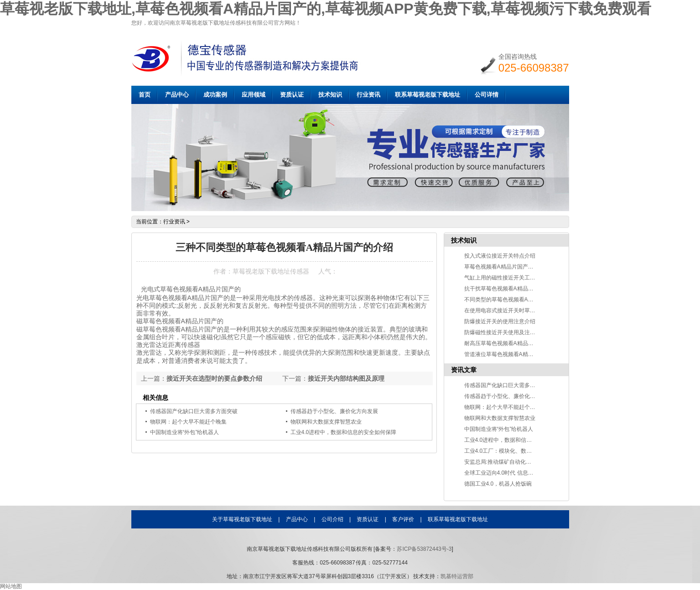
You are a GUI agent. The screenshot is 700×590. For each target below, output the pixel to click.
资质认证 (292, 95)
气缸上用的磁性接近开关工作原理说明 (511, 278)
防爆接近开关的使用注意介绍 (500, 321)
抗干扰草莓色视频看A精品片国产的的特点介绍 (521, 289)
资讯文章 (464, 370)
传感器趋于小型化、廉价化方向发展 (334, 411)
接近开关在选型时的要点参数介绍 (214, 378)
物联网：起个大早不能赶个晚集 (503, 407)
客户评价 (403, 519)
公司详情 (487, 95)
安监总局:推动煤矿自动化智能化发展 (509, 462)
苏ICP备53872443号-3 (424, 549)
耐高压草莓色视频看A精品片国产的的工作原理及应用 (529, 343)
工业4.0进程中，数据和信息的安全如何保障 (344, 432)
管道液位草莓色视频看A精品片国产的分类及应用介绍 (529, 354)
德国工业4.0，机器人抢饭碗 (498, 484)
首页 (145, 95)
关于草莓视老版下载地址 (242, 519)
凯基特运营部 (457, 576)
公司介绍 (332, 519)
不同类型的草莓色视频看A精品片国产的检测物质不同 (529, 300)
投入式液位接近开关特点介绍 (500, 256)
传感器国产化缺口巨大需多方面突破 (194, 411)
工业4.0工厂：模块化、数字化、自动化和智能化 (523, 451)
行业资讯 (368, 95)
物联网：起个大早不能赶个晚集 (188, 422)
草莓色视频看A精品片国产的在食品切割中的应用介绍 (529, 267)
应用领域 (254, 95)
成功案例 (215, 95)
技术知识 (330, 95)
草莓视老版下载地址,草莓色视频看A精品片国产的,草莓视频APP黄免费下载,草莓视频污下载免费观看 (326, 9)
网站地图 (11, 586)
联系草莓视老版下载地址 (428, 95)
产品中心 (177, 95)
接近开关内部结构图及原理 (346, 378)
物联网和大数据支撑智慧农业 (326, 422)
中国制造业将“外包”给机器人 (185, 432)
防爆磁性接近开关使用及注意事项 (505, 332)
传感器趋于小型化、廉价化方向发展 (508, 396)
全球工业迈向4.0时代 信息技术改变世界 (513, 473)
